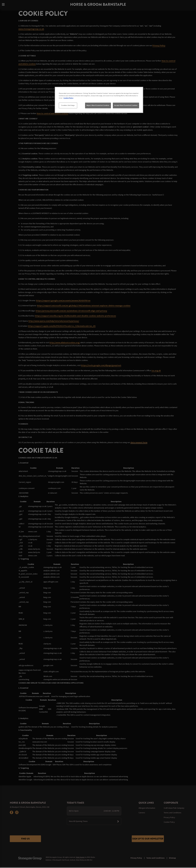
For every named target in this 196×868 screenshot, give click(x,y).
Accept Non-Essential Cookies (126, 105)
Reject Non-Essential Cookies (98, 105)
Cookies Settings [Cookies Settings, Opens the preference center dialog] (68, 105)
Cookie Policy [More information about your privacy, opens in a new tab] (68, 98)
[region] (99, 100)
